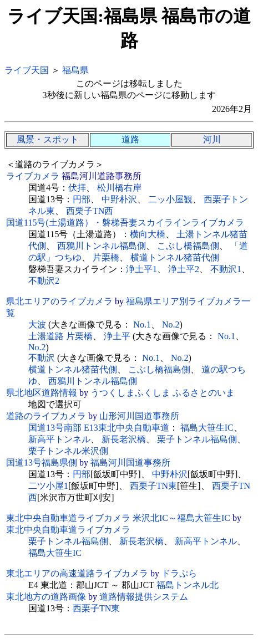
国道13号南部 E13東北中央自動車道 (99, 428)
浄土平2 (184, 269)
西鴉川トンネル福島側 (102, 246)
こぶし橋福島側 (188, 246)
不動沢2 (44, 281)
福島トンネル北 (188, 585)
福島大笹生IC (207, 428)
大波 (37, 324)
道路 (130, 139)
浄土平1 (141, 269)
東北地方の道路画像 (46, 597)
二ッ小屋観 (170, 199)
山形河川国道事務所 (139, 416)
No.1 (142, 324)
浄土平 (117, 336)
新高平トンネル (59, 439)
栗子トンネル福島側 (197, 439)
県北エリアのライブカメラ (59, 301)
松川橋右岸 (119, 188)
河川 (212, 139)
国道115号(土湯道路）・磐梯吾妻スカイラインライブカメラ (125, 223)
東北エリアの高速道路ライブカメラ (77, 573)
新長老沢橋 (124, 439)
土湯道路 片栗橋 (60, 336)
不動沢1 (226, 269)
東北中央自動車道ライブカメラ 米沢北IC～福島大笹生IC (118, 518)
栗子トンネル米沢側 (68, 451)
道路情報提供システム (144, 597)
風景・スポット (48, 139)
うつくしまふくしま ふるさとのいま (163, 393)
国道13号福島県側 (42, 462)
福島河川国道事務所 (130, 462)
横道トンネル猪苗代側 (175, 257)
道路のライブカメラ (46, 416)
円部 (82, 199)
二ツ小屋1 (48, 486)
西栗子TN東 (153, 486)
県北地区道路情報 (42, 393)
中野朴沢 (119, 199)
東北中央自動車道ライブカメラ (68, 530)
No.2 (171, 324)
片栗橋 (106, 257)
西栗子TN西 (90, 211)
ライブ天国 (27, 70)
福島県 (75, 70)
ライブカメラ (33, 176)
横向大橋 (148, 234)
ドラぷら (179, 573)
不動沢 (42, 358)
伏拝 (77, 188)
